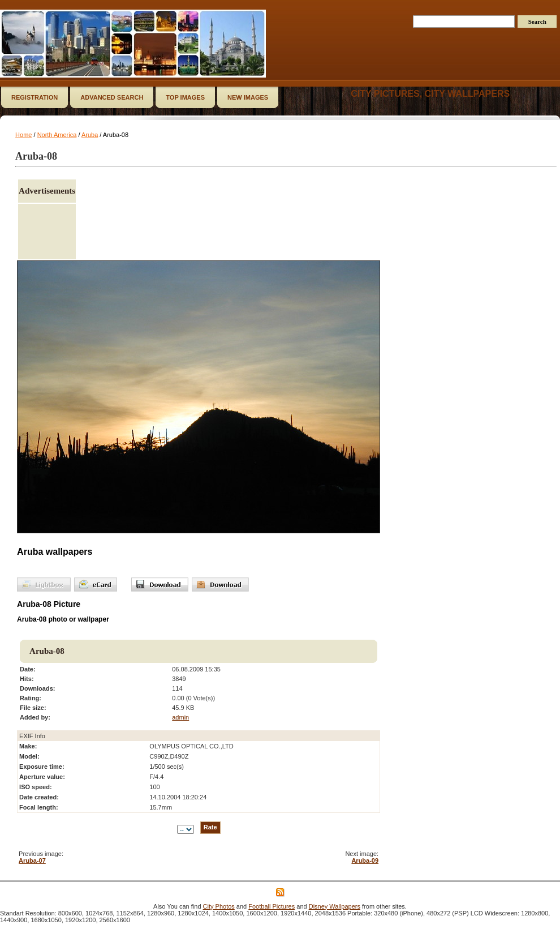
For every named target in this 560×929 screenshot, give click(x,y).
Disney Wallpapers (335, 906)
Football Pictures (272, 906)
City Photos (219, 906)
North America (57, 135)
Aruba (90, 135)
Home (23, 135)
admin (180, 717)
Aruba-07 (32, 860)
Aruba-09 (365, 860)
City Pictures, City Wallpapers (430, 94)
